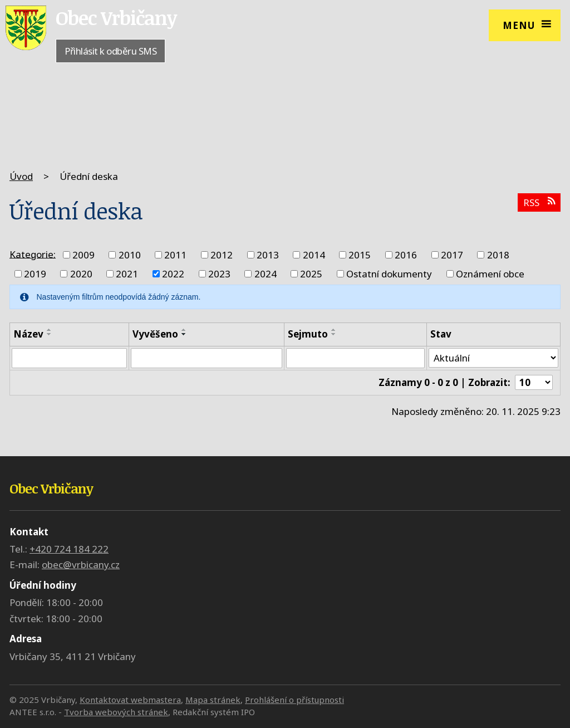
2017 (452, 255)
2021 (127, 274)
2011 (175, 255)
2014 (314, 255)
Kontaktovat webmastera (130, 700)
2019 (35, 274)
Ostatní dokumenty (389, 274)
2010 (130, 255)
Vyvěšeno (155, 334)
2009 (83, 255)
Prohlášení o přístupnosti (294, 700)
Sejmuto (308, 334)
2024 (266, 274)
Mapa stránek (213, 700)
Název (28, 334)
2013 (268, 255)
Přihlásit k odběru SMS (110, 51)
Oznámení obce (490, 274)
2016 (406, 255)
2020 (81, 274)
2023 (219, 274)
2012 (222, 255)
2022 (173, 274)
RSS (539, 202)
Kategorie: (33, 254)
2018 (498, 255)
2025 (311, 274)
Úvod (21, 176)
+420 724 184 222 (69, 549)
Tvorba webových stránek (116, 712)
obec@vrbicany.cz (81, 565)
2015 (360, 255)
